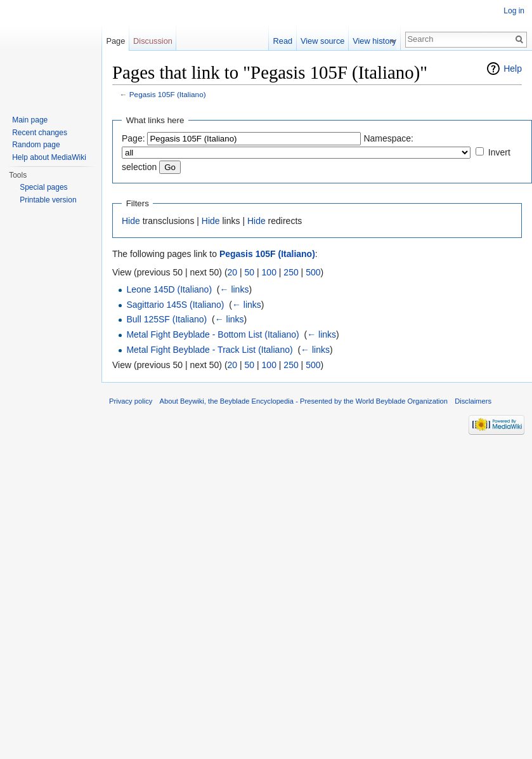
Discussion (153, 41)
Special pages (43, 187)
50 (250, 272)
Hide (131, 221)
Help (513, 69)
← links (235, 289)
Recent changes (40, 133)
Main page (30, 120)
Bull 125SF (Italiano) (166, 319)
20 (233, 272)
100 (269, 272)
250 (291, 272)
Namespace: (388, 138)
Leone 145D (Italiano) (169, 289)
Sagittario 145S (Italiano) (175, 305)
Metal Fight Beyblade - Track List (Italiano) (209, 350)
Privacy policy (131, 401)
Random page (36, 145)
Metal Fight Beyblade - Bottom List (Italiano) (212, 334)
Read (288, 41)
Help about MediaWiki (49, 157)
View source (328, 41)
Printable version (48, 200)
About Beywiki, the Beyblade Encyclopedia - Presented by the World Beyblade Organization (304, 401)
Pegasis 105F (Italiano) (168, 94)
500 (313, 272)
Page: (133, 138)
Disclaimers (473, 401)
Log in (514, 11)
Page (115, 41)
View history (380, 41)
